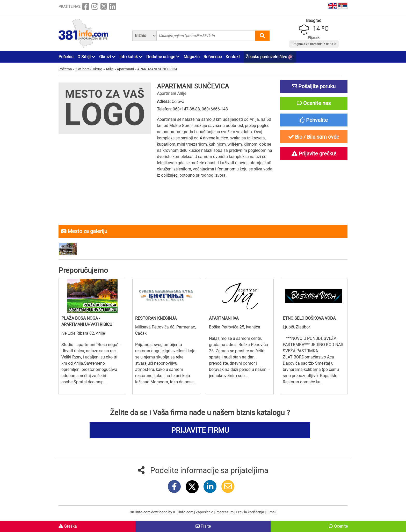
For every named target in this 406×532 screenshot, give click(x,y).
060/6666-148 (215, 109)
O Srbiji (86, 57)
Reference (213, 57)
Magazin (192, 57)
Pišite (203, 526)
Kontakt (233, 57)
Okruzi (107, 57)
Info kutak (131, 57)
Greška (68, 526)
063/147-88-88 (186, 109)
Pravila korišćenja (250, 512)
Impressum (225, 512)
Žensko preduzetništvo (270, 57)
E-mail (271, 512)
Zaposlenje (205, 512)
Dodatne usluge (163, 57)
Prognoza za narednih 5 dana (314, 44)
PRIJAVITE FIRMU (200, 430)
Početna (66, 57)
